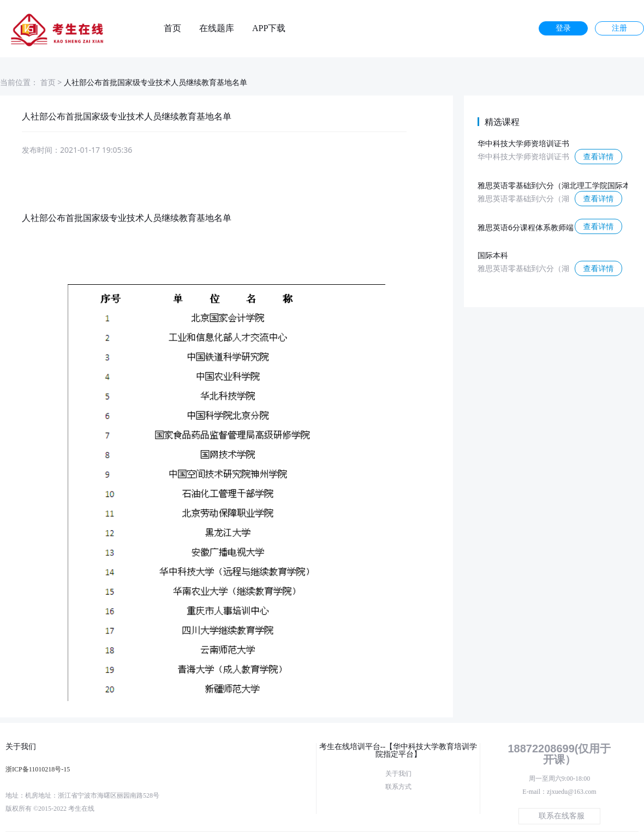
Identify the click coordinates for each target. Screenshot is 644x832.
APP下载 (269, 28)
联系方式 (398, 787)
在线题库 (217, 28)
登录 (563, 28)
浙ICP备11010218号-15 (38, 769)
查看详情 (599, 156)
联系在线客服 (562, 816)
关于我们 (398, 774)
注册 (619, 28)
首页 (172, 28)
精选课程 (502, 122)
